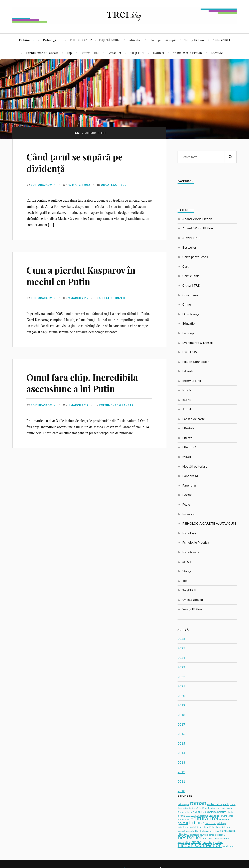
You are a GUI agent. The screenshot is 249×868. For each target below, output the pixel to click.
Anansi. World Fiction (198, 228)
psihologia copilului (188, 827)
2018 (181, 715)
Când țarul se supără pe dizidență (75, 162)
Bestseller (114, 53)
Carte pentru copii (163, 40)
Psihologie (50, 40)
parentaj (181, 831)
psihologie (183, 804)
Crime (187, 304)
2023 (181, 667)
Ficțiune (25, 40)
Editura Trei (204, 818)
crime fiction (189, 808)
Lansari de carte (194, 419)
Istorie (187, 390)
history (216, 831)
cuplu (226, 804)
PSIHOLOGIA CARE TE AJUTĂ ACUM (95, 40)
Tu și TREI (137, 53)
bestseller (190, 837)
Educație (135, 40)
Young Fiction (194, 40)
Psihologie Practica (196, 542)
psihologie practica (216, 812)
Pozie (186, 504)
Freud (233, 804)
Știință (187, 571)
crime (223, 808)
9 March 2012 (78, 298)
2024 (181, 657)
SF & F (187, 561)
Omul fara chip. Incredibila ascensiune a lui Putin (82, 383)
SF (225, 835)
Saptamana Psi (223, 838)
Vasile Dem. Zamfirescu (208, 808)
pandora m (228, 846)
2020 (181, 696)
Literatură (189, 447)
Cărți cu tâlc (191, 276)
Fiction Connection (196, 361)
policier (219, 835)
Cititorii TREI (90, 53)
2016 (181, 734)
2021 (181, 686)
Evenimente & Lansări (42, 53)
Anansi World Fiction (187, 53)
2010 (181, 791)
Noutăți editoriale (195, 466)
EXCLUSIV (190, 352)
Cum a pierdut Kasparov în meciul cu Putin (81, 276)
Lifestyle (217, 53)
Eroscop (188, 333)
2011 (181, 781)
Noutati (158, 53)
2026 (181, 638)
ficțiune (197, 822)
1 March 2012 (78, 405)
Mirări (187, 457)
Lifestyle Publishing (210, 827)
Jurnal (187, 409)
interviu (226, 827)
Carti (186, 266)
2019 (181, 705)
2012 (181, 772)
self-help (221, 823)
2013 (181, 762)
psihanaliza (215, 804)
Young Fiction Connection (221, 816)
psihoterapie (228, 831)
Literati (187, 438)
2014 (181, 753)
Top (69, 53)
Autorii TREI (221, 40)
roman (198, 803)
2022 (181, 677)
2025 (181, 648)
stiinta (230, 812)
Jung (180, 808)
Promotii (188, 514)
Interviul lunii (192, 380)
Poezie (187, 495)
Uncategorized (114, 185)
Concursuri (190, 295)
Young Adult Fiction (196, 812)
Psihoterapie (191, 552)
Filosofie (188, 371)
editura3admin (43, 185)
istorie (181, 816)
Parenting (189, 485)
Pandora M (190, 476)
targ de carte (211, 823)
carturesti (209, 838)
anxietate (190, 831)
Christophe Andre (204, 831)
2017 (181, 724)
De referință (191, 314)
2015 (181, 743)
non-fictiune (183, 819)
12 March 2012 (79, 185)
